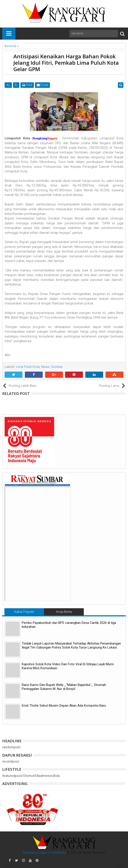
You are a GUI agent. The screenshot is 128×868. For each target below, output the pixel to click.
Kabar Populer (24, 612)
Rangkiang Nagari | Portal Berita (44, 853)
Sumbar (57, 367)
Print (27, 85)
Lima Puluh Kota (28, 367)
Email (42, 85)
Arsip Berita (64, 612)
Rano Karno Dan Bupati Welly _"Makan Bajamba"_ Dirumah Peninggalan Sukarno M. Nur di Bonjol (64, 687)
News (45, 367)
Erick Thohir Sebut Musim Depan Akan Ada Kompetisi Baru (64, 706)
